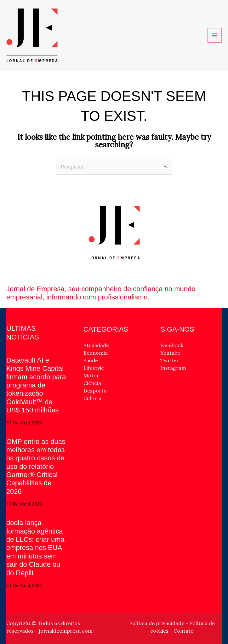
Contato (184, 631)
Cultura (92, 398)
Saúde (91, 360)
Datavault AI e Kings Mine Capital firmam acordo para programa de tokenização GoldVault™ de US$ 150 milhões (36, 385)
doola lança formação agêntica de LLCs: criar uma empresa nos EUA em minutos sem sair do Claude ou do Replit (36, 548)
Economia (96, 353)
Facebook (172, 345)
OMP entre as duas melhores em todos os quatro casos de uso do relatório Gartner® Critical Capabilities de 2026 (36, 467)
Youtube (170, 353)
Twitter (170, 360)
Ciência (92, 383)
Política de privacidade (157, 623)
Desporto (95, 391)
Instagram (173, 368)
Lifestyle (94, 368)
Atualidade (96, 345)
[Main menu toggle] (215, 35)
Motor (91, 375)
